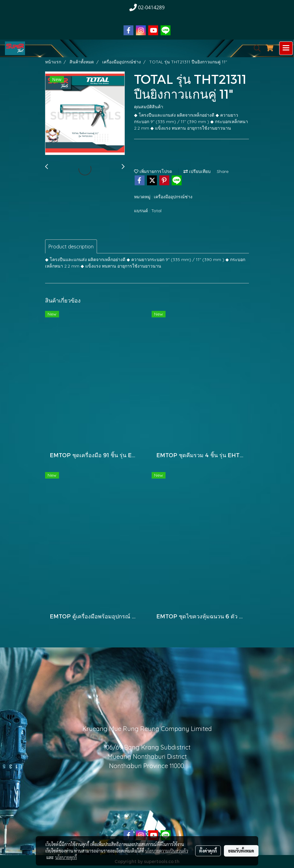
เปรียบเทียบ (197, 171)
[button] (255, 48)
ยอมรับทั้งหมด (241, 851)
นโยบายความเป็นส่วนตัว (167, 851)
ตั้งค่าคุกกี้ (208, 851)
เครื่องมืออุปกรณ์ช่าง (173, 197)
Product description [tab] (71, 247)
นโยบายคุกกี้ (66, 857)
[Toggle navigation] (286, 48)
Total (156, 211)
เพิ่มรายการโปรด (153, 171)
